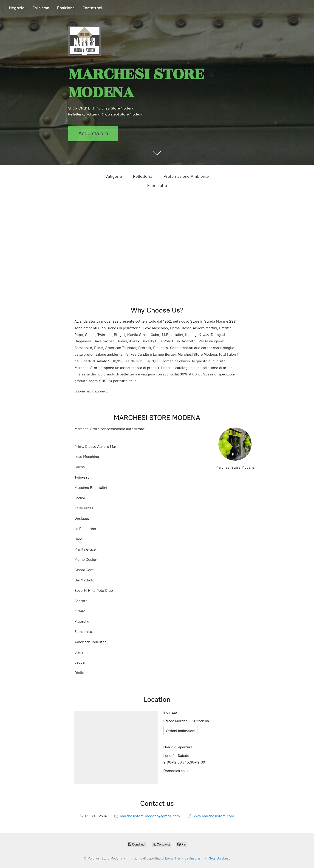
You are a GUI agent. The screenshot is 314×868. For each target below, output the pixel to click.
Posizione (66, 8)
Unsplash (196, 858)
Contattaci (92, 8)
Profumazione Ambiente (186, 176)
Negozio (17, 8)
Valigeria (114, 176)
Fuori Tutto (157, 186)
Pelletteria (143, 176)
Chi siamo (41, 8)
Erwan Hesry (174, 858)
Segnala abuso (220, 858)
